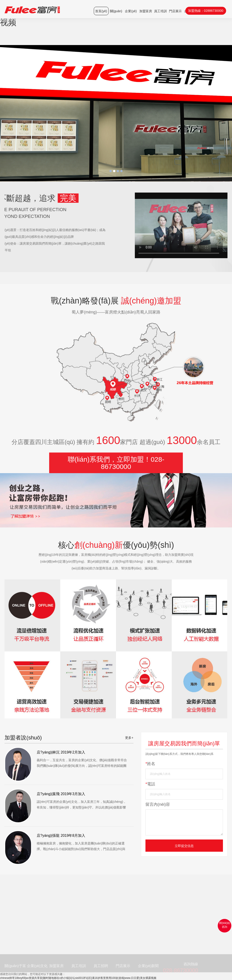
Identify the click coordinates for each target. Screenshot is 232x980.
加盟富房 (146, 11)
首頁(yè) (101, 11)
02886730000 (214, 11)
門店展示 (175, 11)
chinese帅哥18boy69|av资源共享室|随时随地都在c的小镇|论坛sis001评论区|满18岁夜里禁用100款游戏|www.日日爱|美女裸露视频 (78, 978)
